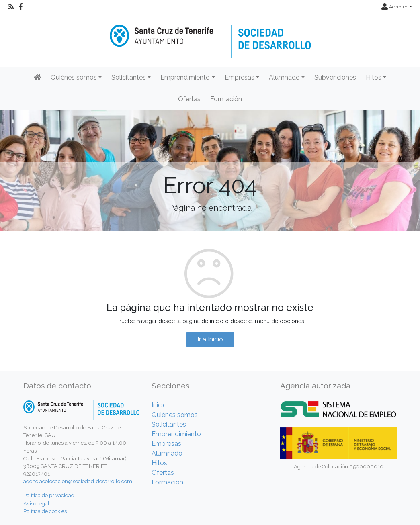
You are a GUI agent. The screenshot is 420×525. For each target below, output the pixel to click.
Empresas (166, 444)
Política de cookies (45, 511)
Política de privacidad (49, 495)
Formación (226, 99)
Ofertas (189, 99)
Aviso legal (36, 504)
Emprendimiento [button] (185, 77)
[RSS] (11, 7)
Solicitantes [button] (129, 77)
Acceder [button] (395, 7)
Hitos (159, 463)
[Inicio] (210, 36)
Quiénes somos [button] (74, 77)
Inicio (159, 405)
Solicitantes (169, 424)
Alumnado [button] (284, 77)
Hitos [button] (374, 77)
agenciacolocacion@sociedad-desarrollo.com (78, 481)
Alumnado (167, 453)
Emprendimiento (176, 434)
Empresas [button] (240, 77)
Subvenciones (335, 77)
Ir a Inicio (210, 339)
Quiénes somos (175, 415)
